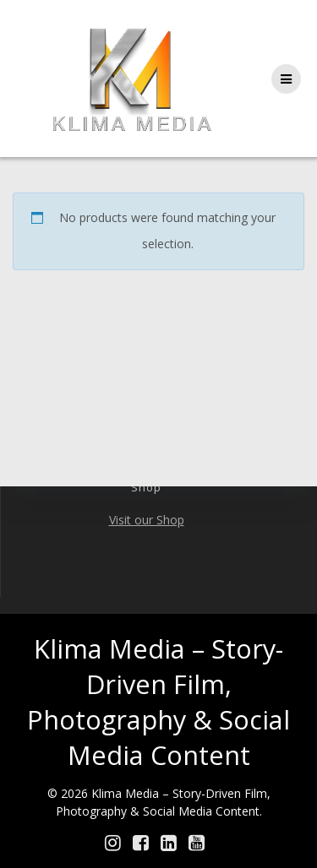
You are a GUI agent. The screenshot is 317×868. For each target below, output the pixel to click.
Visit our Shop (147, 520)
